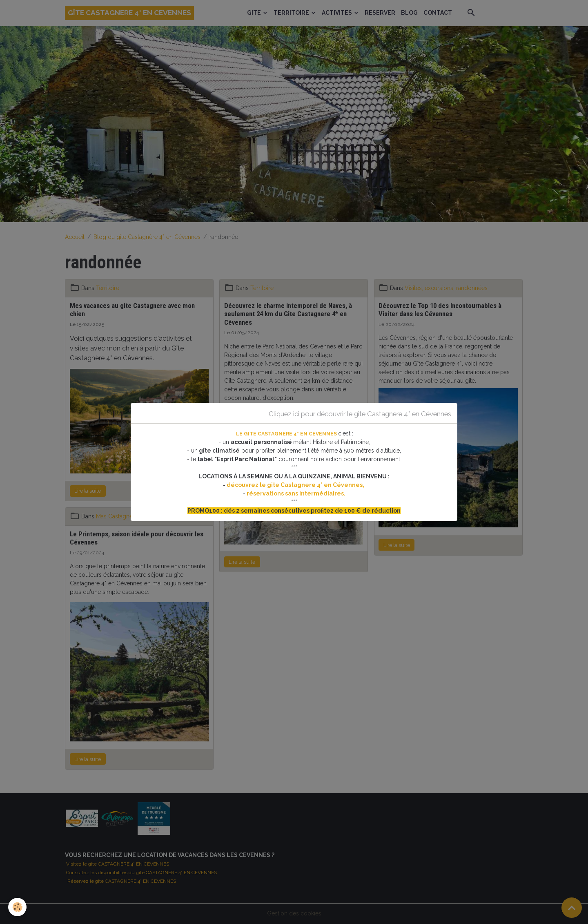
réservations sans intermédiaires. (296, 493)
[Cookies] (17, 907)
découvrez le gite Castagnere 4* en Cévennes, (296, 485)
